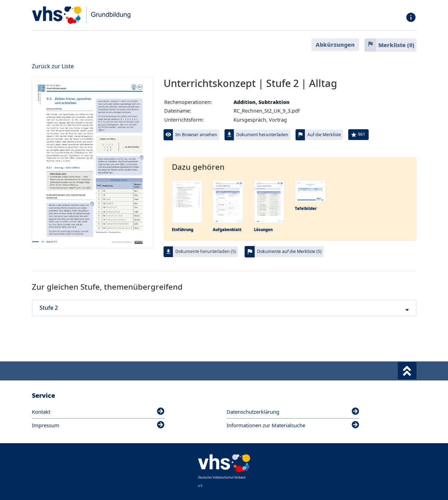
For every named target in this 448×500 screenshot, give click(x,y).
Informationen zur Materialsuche (293, 425)
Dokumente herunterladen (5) (206, 251)
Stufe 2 (224, 308)
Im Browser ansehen (196, 135)
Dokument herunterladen (262, 135)
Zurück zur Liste (53, 66)
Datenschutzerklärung (293, 412)
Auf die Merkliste (324, 135)
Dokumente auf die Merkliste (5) (289, 251)
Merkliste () (396, 45)
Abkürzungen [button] (335, 45)
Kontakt (98, 412)
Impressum (98, 425)
